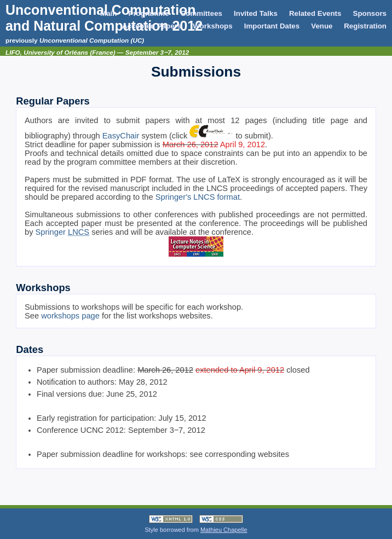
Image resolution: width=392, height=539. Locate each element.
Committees (201, 13)
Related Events (315, 13)
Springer (63, 232)
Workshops (212, 26)
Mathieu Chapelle (224, 530)
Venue (323, 26)
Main (108, 13)
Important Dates (272, 26)
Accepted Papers (152, 26)
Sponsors (370, 13)
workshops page (70, 316)
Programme (149, 13)
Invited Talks (256, 13)
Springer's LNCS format (198, 197)
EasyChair (121, 136)
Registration (365, 26)
